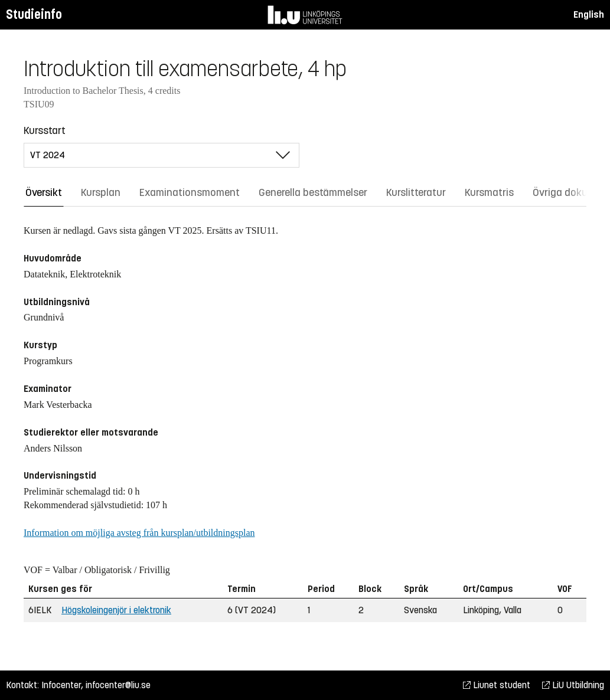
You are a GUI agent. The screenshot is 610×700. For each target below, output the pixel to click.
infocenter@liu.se (118, 685)
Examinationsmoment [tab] (190, 192)
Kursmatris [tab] (489, 192)
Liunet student (497, 685)
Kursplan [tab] (101, 192)
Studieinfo (34, 14)
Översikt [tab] (44, 192)
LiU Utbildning (573, 685)
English (589, 14)
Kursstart (45, 130)
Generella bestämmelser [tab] (313, 192)
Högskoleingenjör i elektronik (116, 610)
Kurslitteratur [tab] (416, 192)
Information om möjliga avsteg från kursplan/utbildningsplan (139, 533)
